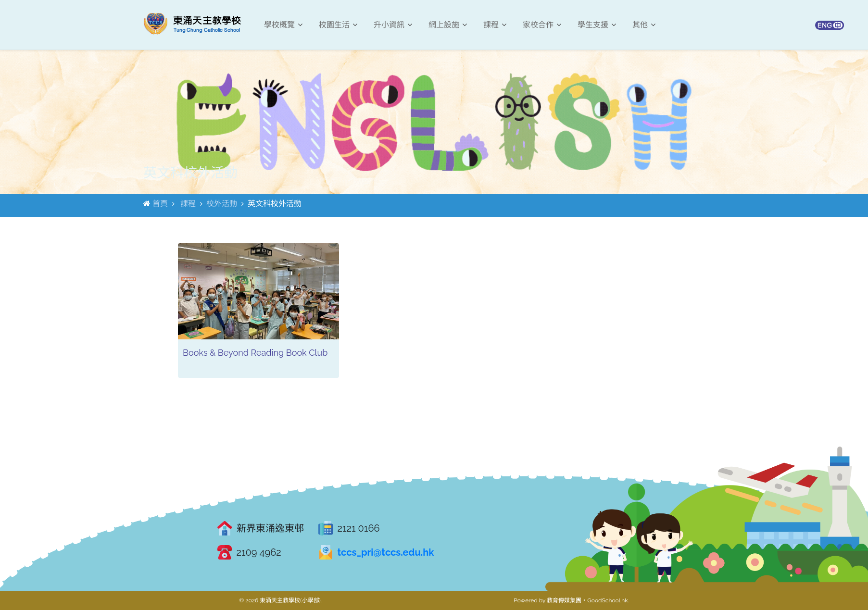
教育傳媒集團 (564, 600)
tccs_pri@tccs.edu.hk (386, 552)
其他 (644, 25)
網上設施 (448, 25)
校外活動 (222, 204)
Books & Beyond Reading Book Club (255, 353)
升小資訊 (393, 25)
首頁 (160, 204)
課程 (495, 25)
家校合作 (542, 25)
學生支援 (597, 25)
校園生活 (338, 25)
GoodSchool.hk (607, 600)
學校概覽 (283, 25)
